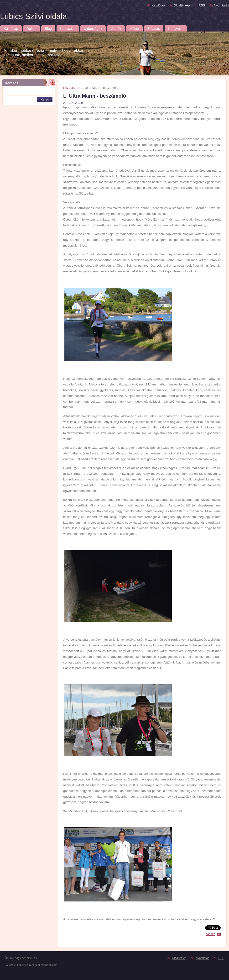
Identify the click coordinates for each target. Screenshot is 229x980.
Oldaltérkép (182, 5)
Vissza (211, 934)
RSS (202, 5)
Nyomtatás (221, 5)
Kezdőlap (158, 5)
